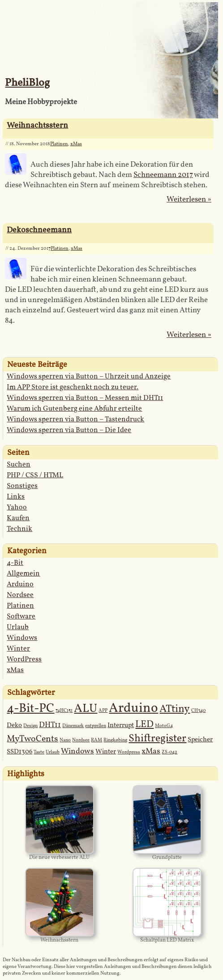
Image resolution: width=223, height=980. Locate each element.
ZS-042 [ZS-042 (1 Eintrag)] (169, 752)
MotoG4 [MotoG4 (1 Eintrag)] (164, 726)
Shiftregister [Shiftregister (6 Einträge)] (157, 739)
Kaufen (18, 518)
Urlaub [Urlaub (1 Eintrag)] (53, 752)
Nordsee (20, 595)
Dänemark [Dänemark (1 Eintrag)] (73, 726)
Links (16, 497)
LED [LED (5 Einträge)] (144, 725)
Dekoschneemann (39, 230)
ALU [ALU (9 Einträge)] (86, 709)
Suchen (19, 465)
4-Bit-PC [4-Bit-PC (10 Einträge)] (30, 709)
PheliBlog (27, 83)
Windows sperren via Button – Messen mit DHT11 (85, 398)
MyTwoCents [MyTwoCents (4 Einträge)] (32, 739)
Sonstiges (22, 486)
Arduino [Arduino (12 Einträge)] (133, 709)
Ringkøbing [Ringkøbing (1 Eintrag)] (115, 740)
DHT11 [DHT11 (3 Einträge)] (50, 725)
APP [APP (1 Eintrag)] (103, 711)
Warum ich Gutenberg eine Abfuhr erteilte (74, 409)
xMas (76, 144)
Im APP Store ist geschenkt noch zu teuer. (73, 387)
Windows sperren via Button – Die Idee (69, 430)
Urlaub (18, 627)
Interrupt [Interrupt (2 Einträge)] (121, 726)
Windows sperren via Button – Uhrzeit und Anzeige (89, 377)
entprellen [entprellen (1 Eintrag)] (96, 726)
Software (21, 617)
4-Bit (15, 563)
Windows (22, 638)
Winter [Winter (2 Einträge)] (106, 752)
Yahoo (17, 508)
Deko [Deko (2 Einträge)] (14, 726)
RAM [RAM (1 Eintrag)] (96, 740)
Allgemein (23, 574)
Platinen (59, 144)
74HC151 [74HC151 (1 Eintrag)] (64, 711)
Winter (18, 649)
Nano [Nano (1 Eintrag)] (65, 740)
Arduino (20, 585)
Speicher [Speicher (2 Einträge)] (200, 740)
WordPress (24, 660)
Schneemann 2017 (163, 175)
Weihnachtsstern (37, 126)
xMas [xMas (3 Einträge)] (151, 751)
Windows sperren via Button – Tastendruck (75, 420)
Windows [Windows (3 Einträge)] (77, 751)
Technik (19, 529)
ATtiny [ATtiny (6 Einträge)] (175, 709)
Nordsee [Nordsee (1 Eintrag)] (81, 740)
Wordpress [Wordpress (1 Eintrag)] (129, 752)
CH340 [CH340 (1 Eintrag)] (198, 711)
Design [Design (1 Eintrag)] (30, 726)
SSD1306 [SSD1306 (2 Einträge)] (19, 752)
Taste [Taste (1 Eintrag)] (39, 752)
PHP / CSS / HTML (35, 475)
